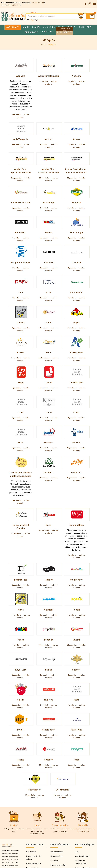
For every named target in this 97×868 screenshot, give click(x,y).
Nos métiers (31, 852)
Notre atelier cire (33, 863)
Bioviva (48, 233)
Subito (21, 760)
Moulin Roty (76, 580)
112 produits (44, 358)
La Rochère (76, 443)
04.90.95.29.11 (14, 5)
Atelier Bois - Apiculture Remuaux (21, 171)
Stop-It (21, 730)
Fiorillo (21, 353)
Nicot (21, 610)
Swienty (48, 760)
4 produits (72, 208)
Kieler (21, 443)
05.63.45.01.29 (38, 3)
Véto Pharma (62, 790)
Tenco (76, 760)
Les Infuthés (21, 580)
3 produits (16, 208)
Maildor (49, 580)
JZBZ (21, 413)
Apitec (48, 139)
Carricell (49, 263)
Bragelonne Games (21, 263)
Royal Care (21, 670)
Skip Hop (49, 700)
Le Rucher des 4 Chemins (21, 527)
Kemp (76, 413)
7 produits (16, 418)
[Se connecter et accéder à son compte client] (81, 16)
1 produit (44, 81)
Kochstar (48, 443)
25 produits (16, 358)
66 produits (72, 178)
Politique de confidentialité (81, 862)
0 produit (16, 268)
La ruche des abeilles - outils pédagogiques (21, 474)
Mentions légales (82, 856)
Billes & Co (21, 233)
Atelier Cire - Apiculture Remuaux (48, 171)
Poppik (76, 610)
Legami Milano (76, 525)
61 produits (16, 615)
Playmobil (48, 610)
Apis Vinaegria (21, 139)
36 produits (72, 645)
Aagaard (21, 76)
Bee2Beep (48, 203)
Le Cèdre (48, 473)
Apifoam (76, 76)
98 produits (44, 765)
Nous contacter (57, 852)
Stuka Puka (76, 730)
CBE (21, 293)
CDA (48, 293)
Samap (48, 670)
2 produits (72, 81)
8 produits (72, 358)
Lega (48, 525)
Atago (76, 139)
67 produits (44, 530)
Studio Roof (48, 730)
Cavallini (76, 263)
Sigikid (21, 700)
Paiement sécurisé (58, 865)
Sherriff (76, 670)
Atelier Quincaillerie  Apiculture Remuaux (76, 171)
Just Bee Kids (76, 383)
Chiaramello (76, 293)
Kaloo (49, 413)
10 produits (72, 478)
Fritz (49, 353)
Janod (48, 383)
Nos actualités (56, 856)
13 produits (72, 448)
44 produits (44, 645)
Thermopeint (35, 790)
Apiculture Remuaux (48, 76)
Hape (21, 383)
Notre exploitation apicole (34, 858)
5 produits (44, 144)
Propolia (49, 640)
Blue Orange (76, 233)
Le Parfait (76, 473)
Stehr (76, 700)
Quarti (76, 640)
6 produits (16, 114)
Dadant (48, 323)
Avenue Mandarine (21, 203)
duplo (76, 323)
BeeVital (76, 203)
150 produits (16, 178)
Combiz (21, 323)
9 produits (16, 144)
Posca (21, 640)
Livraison (54, 861)
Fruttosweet (76, 353)
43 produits (16, 534)
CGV (77, 852)
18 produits (44, 178)
